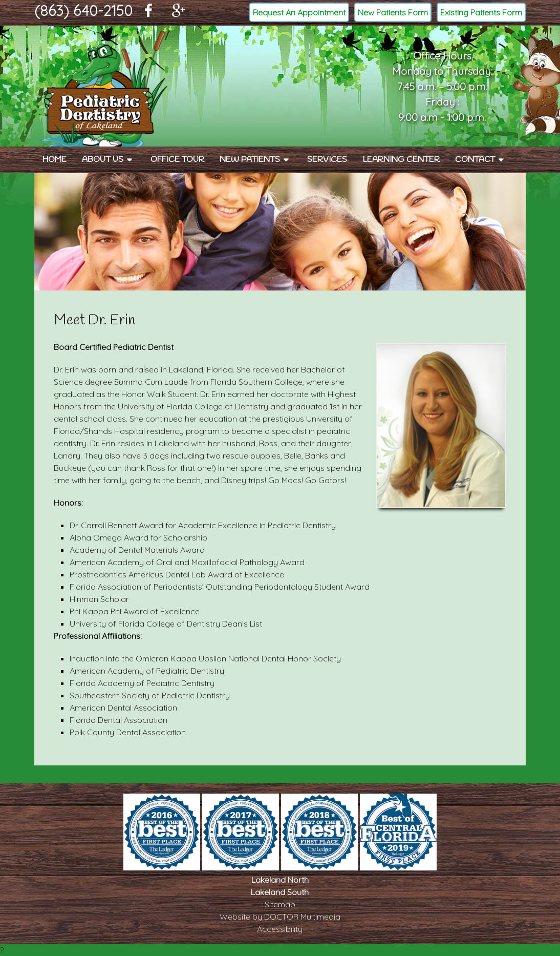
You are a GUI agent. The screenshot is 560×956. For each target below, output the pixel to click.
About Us (103, 160)
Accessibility (280, 929)
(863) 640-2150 (83, 11)
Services (327, 160)
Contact (475, 160)
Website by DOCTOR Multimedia (280, 917)
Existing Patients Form (481, 12)
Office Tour (177, 160)
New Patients (250, 160)
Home (54, 160)
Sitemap (280, 904)
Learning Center (401, 160)
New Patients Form (393, 12)
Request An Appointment (299, 12)
